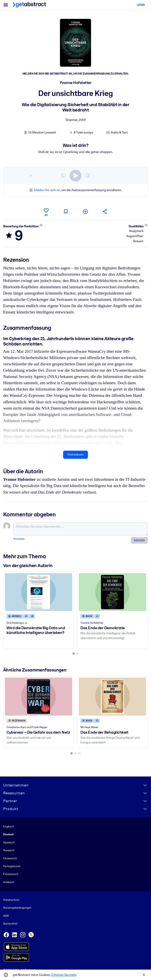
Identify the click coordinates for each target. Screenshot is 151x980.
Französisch (11, 874)
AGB (6, 916)
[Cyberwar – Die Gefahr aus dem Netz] (39, 696)
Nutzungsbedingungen (17, 908)
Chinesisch (10, 858)
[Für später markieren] (66, 211)
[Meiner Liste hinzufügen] (85, 211)
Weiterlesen (75, 455)
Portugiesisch (12, 866)
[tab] (74, 654)
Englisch (9, 826)
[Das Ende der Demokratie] (112, 592)
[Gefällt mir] (46, 212)
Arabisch (9, 882)
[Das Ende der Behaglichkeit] (112, 696)
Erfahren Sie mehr (64, 975)
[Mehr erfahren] (41, 225)
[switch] (75, 175)
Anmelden (19, 539)
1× (31, 175)
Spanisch (9, 842)
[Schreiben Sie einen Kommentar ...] (81, 529)
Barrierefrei (10, 924)
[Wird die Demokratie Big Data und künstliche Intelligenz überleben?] (39, 592)
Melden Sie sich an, (47, 190)
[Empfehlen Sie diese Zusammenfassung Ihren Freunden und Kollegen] (105, 211)
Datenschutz (11, 900)
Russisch (9, 850)
